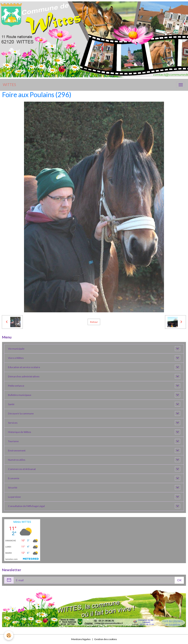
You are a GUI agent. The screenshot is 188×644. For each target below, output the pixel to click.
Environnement (17, 450)
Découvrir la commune (21, 413)
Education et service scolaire (24, 367)
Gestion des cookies (105, 639)
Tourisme (13, 441)
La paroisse (14, 497)
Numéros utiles (17, 460)
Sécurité (13, 488)
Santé (11, 404)
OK (179, 580)
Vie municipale (16, 349)
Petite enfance (16, 386)
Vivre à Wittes (16, 358)
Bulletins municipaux (20, 395)
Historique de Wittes (19, 432)
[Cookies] (9, 635)
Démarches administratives (24, 376)
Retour (94, 322)
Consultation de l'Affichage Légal (26, 506)
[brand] (9, 85)
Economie (14, 478)
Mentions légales (81, 639)
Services (13, 423)
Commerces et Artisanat (22, 469)
